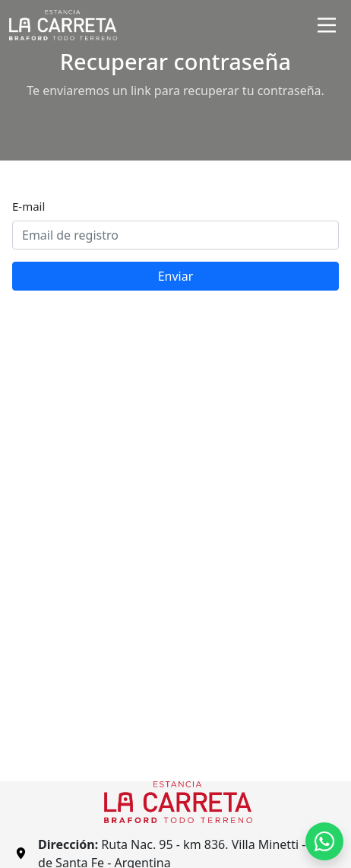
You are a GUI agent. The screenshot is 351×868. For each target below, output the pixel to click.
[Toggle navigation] (327, 25)
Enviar (176, 276)
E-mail (28, 206)
